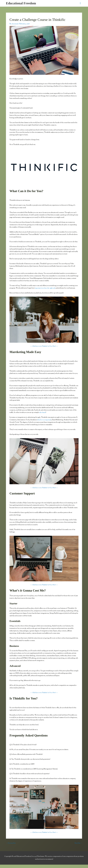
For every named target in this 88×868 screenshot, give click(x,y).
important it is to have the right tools (47, 289)
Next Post (78, 847)
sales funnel (43, 416)
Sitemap (34, 860)
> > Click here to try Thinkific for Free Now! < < (44, 349)
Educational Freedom (22, 4)
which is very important (45, 423)
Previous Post (11, 847)
